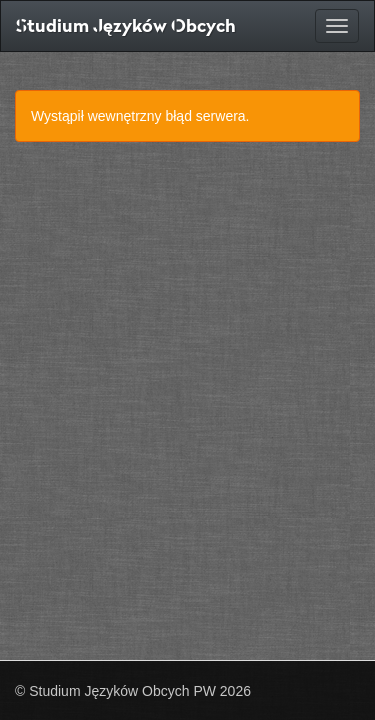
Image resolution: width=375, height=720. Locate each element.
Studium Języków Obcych (126, 25)
